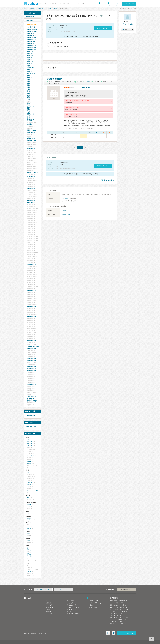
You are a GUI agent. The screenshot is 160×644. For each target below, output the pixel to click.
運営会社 (26, 633)
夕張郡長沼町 (32, 200)
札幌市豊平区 (32, 40)
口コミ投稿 (49, 613)
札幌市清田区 (32, 50)
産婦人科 (29, 528)
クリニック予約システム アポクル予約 (120, 609)
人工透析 (29, 463)
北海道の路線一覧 (30, 415)
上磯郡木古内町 (32, 130)
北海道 (55, 9)
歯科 (28, 548)
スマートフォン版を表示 (127, 633)
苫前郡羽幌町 (32, 264)
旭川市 (30, 56)
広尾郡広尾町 (32, 369)
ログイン (117, 5)
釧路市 (30, 60)
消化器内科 (30, 445)
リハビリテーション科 (32, 490)
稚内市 (30, 76)
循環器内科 (30, 443)
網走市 (30, 70)
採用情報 (34, 633)
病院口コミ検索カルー (30, 9)
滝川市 (30, 98)
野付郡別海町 (32, 399)
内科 (28, 439)
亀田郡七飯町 (32, 132)
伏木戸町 (32, 27)
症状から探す (71, 603)
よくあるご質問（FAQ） (95, 603)
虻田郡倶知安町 (32, 172)
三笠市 (30, 92)
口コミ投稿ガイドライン (95, 601)
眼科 (28, 514)
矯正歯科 (29, 550)
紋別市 (30, 86)
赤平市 (30, 84)
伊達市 (30, 112)
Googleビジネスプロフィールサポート (120, 620)
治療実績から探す (72, 605)
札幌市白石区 (32, 38)
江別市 (30, 82)
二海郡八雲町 (32, 138)
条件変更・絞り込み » (103, 28)
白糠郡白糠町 (32, 397)
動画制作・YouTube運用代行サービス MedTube (123, 624)
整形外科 (29, 484)
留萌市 (30, 72)
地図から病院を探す (31, 427)
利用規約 (91, 605)
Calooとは (99, 5)
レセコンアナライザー (116, 613)
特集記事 (48, 609)
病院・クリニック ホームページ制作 (120, 618)
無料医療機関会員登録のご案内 (118, 601)
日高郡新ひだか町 (33, 347)
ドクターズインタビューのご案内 (119, 607)
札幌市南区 (31, 42)
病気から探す (71, 601)
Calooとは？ (49, 601)
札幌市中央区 (32, 32)
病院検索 (40, 9)
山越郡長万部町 (32, 140)
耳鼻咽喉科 (65, 211)
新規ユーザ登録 (109, 5)
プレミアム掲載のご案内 (117, 603)
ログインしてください (128, 24)
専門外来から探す (72, 609)
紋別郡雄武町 (32, 317)
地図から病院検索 (109, 180)
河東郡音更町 (32, 349)
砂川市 (30, 100)
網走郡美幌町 (32, 291)
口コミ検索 (49, 605)
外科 (28, 472)
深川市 (30, 104)
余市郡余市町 (32, 188)
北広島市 (30, 114)
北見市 (30, 64)
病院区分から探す (72, 611)
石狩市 (30, 116)
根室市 (30, 94)
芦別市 (30, 80)
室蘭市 (30, 58)
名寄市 (30, 90)
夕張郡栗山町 (32, 202)
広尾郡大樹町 (32, 367)
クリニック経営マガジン (117, 616)
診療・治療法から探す (73, 613)
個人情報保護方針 (93, 607)
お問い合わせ (42, 633)
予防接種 (29, 571)
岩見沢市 (30, 68)
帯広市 (30, 62)
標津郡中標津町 (32, 401)
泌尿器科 (29, 504)
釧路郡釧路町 (32, 385)
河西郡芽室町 (32, 361)
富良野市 (30, 106)
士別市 (30, 88)
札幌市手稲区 (32, 48)
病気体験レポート (51, 607)
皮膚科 (29, 497)
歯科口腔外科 (30, 556)
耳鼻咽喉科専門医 (67, 215)
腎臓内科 (29, 461)
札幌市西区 (31, 44)
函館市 (30, 52)
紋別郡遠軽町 (32, 307)
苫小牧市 (31, 74)
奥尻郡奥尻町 (32, 148)
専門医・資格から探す (73, 607)
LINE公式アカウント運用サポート (119, 622)
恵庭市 (30, 110)
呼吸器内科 (30, 441)
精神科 (29, 541)
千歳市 (30, 96)
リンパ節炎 (48, 9)
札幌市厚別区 (32, 46)
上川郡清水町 (32, 359)
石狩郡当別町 (32, 120)
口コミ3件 (87, 88)
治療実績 (88, 82)
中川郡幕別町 (32, 371)
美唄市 (30, 78)
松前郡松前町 (32, 124)
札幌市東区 (31, 36)
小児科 (29, 533)
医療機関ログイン (127, 589)
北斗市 (30, 118)
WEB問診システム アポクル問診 (119, 611)
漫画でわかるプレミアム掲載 (118, 605)
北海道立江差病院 (54, 79)
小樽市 (30, 54)
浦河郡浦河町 (32, 341)
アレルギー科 (30, 455)
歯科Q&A (48, 611)
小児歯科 (29, 554)
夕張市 (30, 66)
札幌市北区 (31, 34)
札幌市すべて (32, 30)
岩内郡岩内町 (32, 176)
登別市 (30, 108)
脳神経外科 (30, 482)
